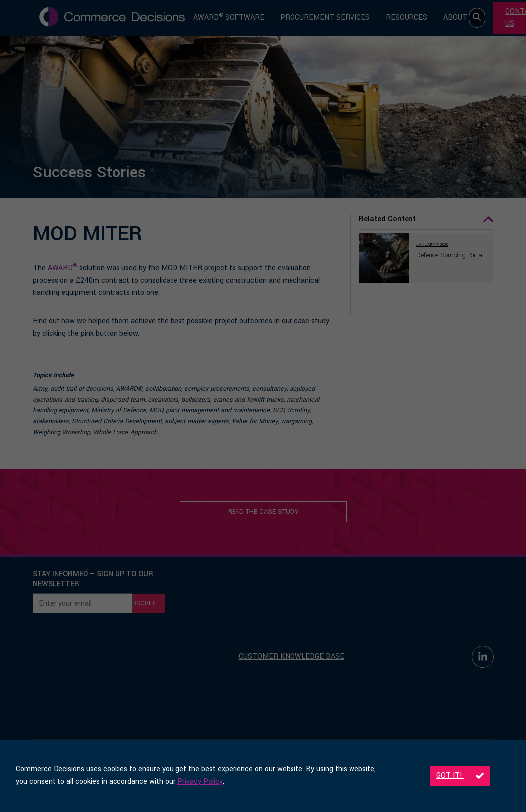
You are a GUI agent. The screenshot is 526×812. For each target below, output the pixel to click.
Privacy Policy (200, 782)
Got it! (460, 776)
